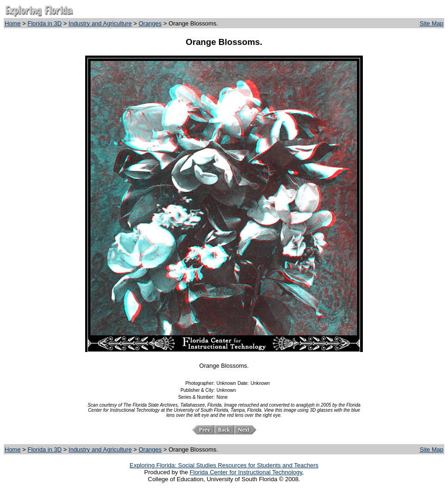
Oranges (150, 23)
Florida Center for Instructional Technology (246, 472)
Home (13, 23)
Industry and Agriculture (100, 23)
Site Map (432, 23)
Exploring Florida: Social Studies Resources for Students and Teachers (224, 465)
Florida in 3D (45, 23)
